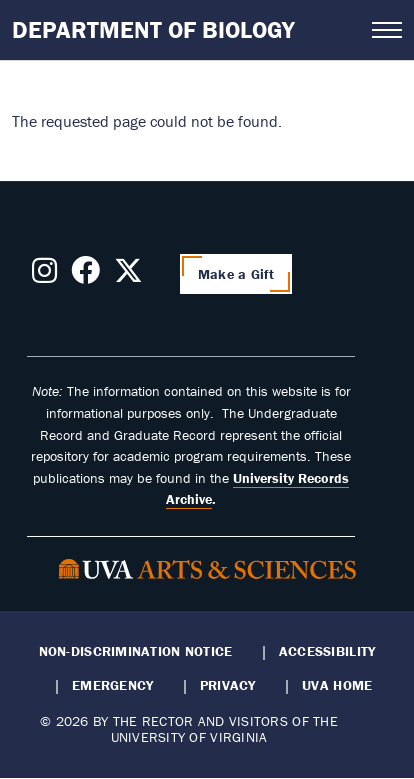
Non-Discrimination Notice (136, 651)
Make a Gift (236, 274)
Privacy (228, 685)
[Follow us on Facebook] (85, 276)
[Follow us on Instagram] (44, 276)
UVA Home (337, 685)
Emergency (112, 685)
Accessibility (327, 651)
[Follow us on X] (128, 276)
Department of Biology (153, 29)
